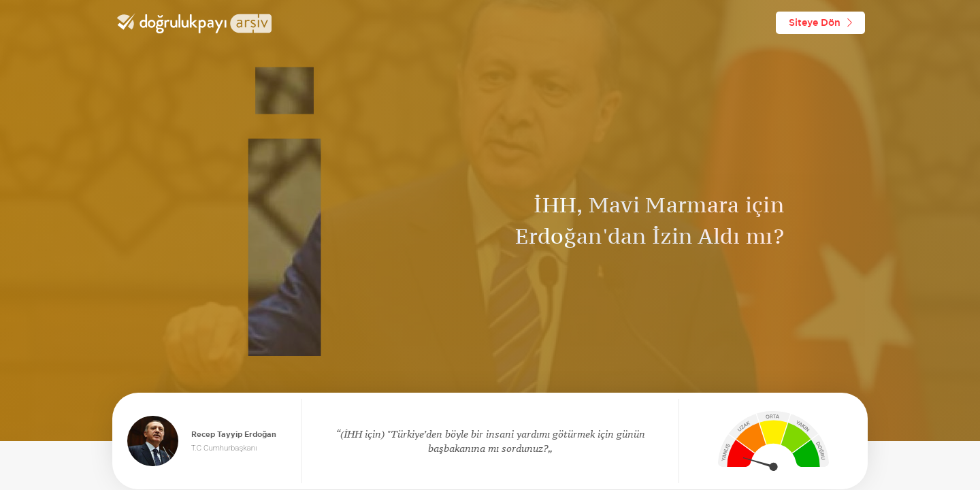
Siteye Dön (820, 22)
